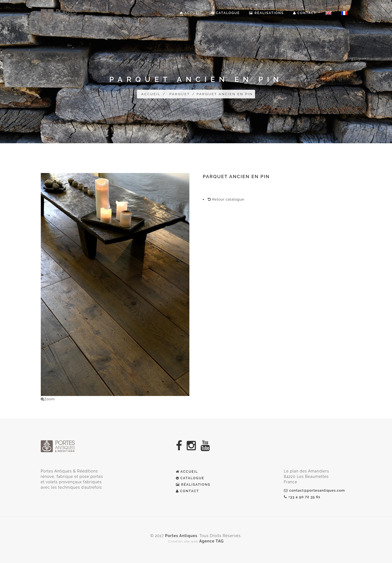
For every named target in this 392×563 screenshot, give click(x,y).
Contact (305, 13)
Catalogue (226, 13)
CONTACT (187, 491)
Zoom (48, 399)
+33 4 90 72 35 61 (302, 497)
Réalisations (266, 13)
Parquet (180, 94)
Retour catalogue (226, 199)
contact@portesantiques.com (314, 490)
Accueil (191, 13)
